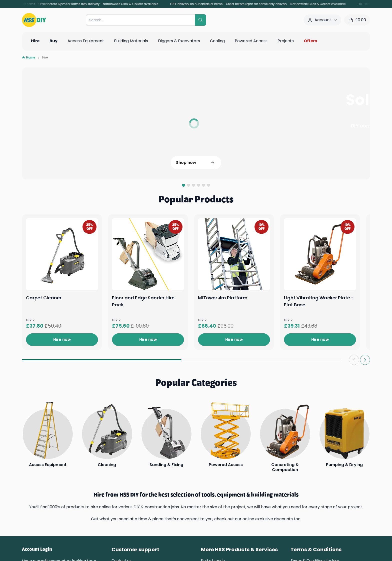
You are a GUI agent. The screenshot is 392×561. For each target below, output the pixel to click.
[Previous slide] (354, 360)
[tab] (183, 185)
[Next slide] (365, 360)
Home (29, 57)
